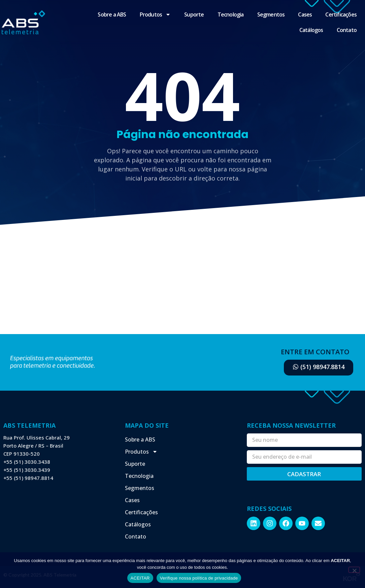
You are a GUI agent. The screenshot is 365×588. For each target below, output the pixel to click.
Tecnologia (231, 14)
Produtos (155, 14)
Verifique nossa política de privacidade (199, 578)
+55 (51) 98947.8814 (28, 478)
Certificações (341, 14)
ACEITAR (140, 578)
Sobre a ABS (112, 14)
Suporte (194, 14)
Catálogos (311, 30)
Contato (347, 30)
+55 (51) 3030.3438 (27, 462)
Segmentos (271, 14)
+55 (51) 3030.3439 (27, 470)
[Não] (354, 570)
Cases (305, 14)
